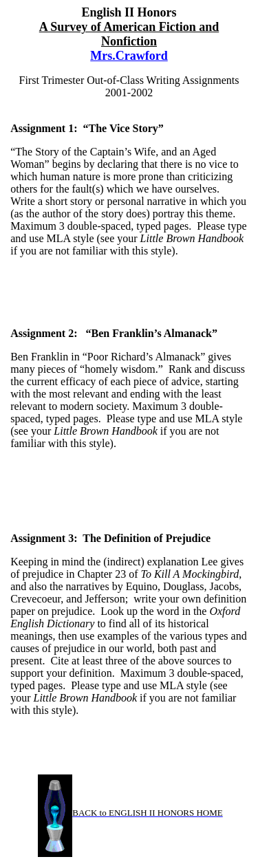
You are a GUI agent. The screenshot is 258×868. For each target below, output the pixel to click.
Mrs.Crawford (129, 56)
